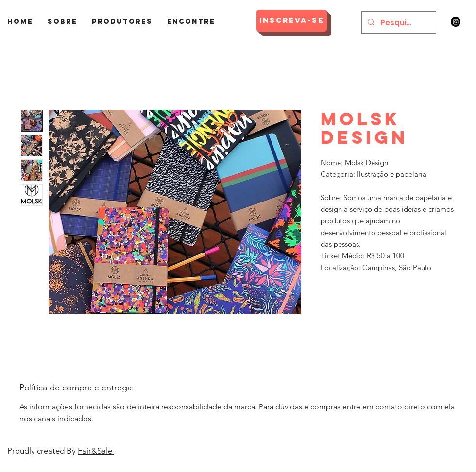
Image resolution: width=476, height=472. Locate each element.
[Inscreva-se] (292, 21)
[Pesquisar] (398, 22)
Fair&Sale (96, 451)
